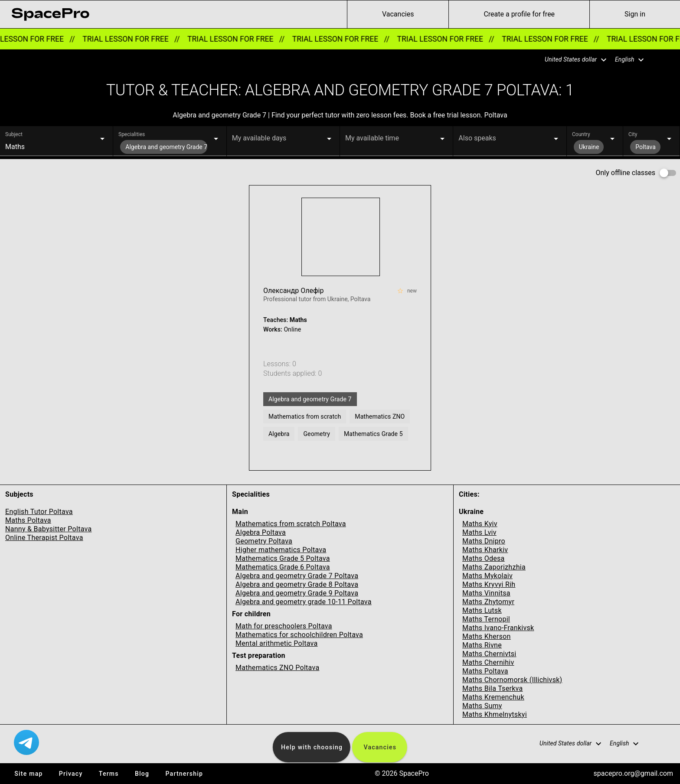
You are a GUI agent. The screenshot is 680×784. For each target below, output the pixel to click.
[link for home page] (50, 14)
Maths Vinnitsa (486, 593)
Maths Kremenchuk (493, 697)
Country (581, 134)
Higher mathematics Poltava (281, 550)
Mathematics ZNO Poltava (277, 668)
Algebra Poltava (261, 532)
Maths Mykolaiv (487, 576)
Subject (14, 134)
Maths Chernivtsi (489, 654)
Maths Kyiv (480, 524)
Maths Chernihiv (488, 662)
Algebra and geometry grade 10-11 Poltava (304, 602)
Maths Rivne (482, 645)
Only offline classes (626, 173)
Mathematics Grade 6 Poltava (283, 567)
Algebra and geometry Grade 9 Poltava (297, 593)
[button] (570, 60)
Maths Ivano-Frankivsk (498, 628)
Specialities (132, 134)
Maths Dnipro (484, 541)
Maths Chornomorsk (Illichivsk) (512, 680)
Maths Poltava (28, 520)
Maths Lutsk (482, 610)
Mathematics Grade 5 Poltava (283, 558)
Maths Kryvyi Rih (489, 584)
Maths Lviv (479, 532)
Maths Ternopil (486, 619)
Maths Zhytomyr (488, 602)
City (633, 134)
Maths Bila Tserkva (492, 688)
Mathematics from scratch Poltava (291, 524)
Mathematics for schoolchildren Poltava (299, 635)
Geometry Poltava (264, 541)
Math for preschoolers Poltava (284, 626)
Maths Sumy (482, 706)
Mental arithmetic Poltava (276, 643)
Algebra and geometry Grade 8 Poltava (297, 584)
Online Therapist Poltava (44, 538)
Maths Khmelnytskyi (495, 714)
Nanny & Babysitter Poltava (48, 529)
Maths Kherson (487, 636)
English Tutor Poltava (39, 512)
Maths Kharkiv (485, 550)
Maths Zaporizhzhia (494, 567)
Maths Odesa (484, 558)
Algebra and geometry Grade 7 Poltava (297, 576)
